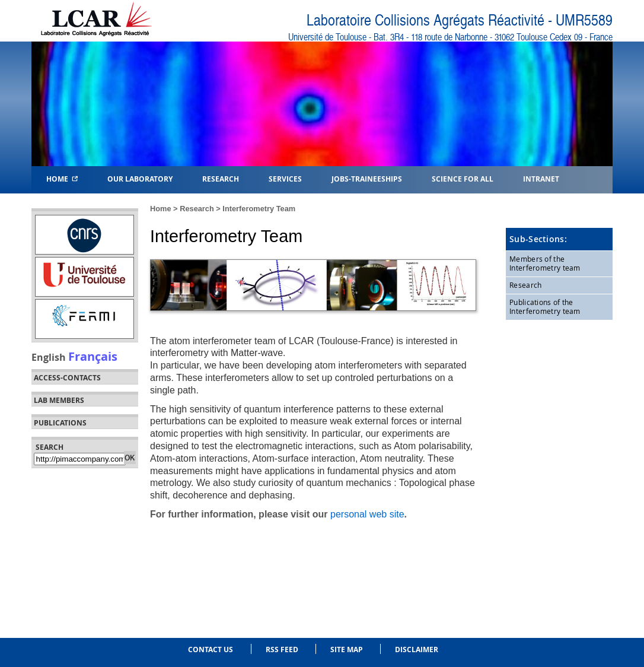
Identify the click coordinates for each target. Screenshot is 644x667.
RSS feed (282, 649)
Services (285, 178)
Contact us (211, 649)
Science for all (463, 178)
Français (93, 356)
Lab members (59, 401)
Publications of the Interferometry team (545, 307)
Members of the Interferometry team (545, 263)
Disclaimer (417, 649)
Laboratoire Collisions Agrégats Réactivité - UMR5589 (460, 20)
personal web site (367, 514)
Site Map (347, 649)
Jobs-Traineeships (367, 178)
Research (197, 209)
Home (62, 178)
